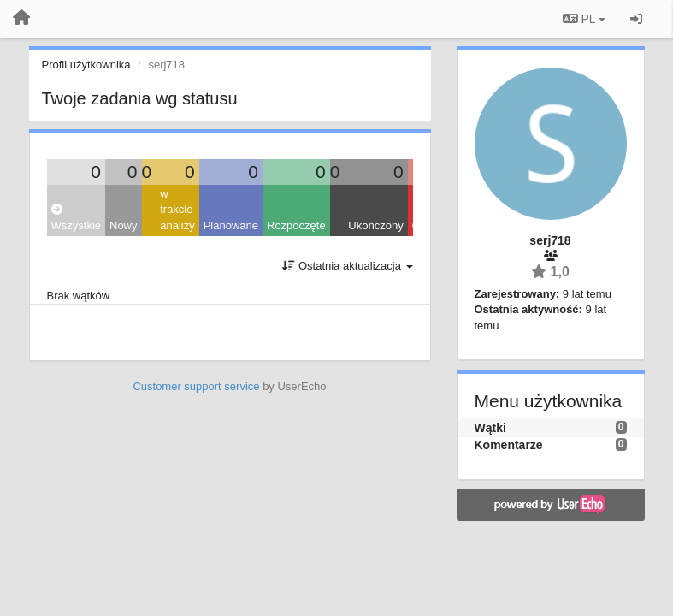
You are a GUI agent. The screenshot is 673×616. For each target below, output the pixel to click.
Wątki (490, 428)
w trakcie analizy (177, 210)
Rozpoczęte (296, 225)
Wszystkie (77, 218)
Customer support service (196, 386)
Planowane (231, 225)
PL (584, 19)
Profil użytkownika (86, 65)
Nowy (124, 225)
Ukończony (375, 225)
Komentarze (509, 445)
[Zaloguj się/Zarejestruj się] (636, 19)
